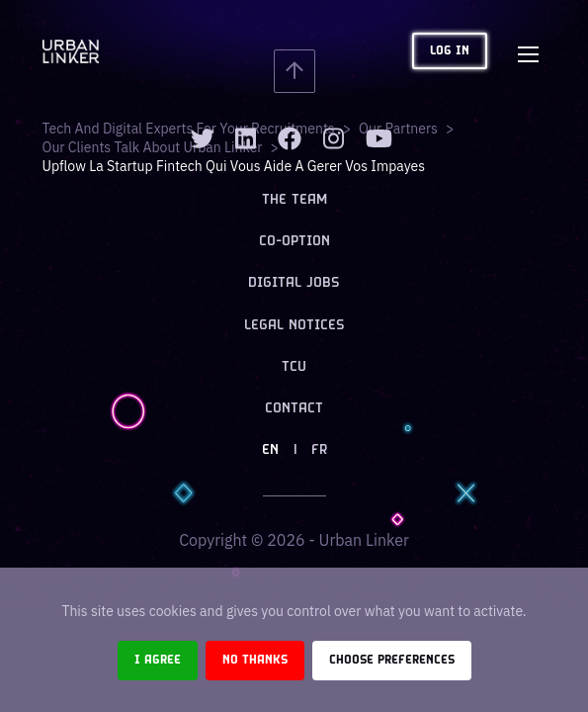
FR (319, 450)
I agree (158, 660)
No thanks (255, 660)
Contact (294, 409)
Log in (450, 51)
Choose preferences (392, 660)
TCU (294, 367)
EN (270, 450)
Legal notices (294, 326)
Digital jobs (294, 283)
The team (294, 200)
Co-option (294, 242)
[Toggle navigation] (529, 51)
